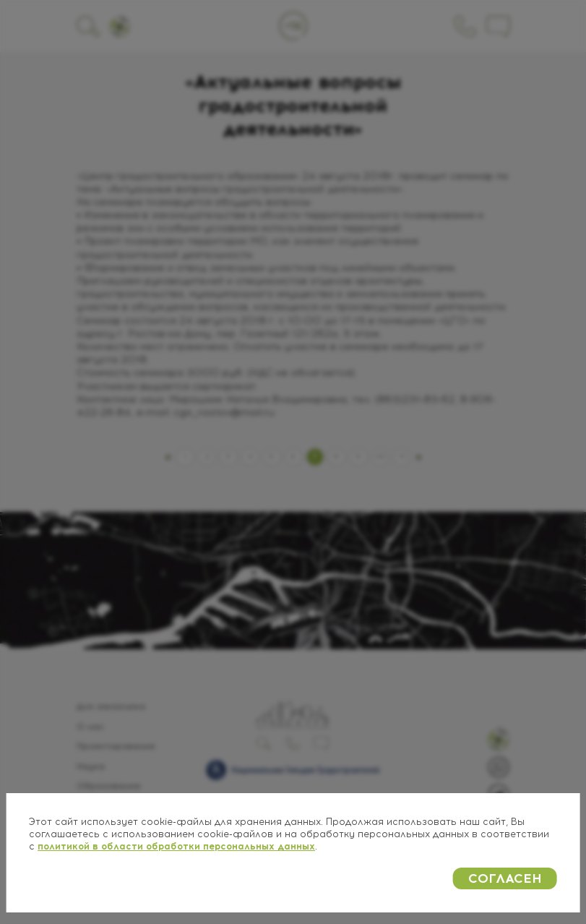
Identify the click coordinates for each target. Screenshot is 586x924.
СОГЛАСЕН (505, 878)
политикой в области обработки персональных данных (176, 846)
